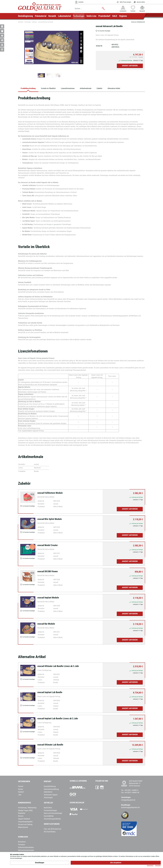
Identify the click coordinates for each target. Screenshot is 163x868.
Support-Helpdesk (24, 819)
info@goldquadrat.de (128, 801)
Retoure (21, 817)
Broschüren (22, 842)
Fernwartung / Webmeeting (27, 808)
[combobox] (90, 9)
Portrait (21, 787)
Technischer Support (51, 795)
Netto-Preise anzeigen (124, 2)
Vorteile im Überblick (51, 89)
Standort (21, 793)
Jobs (20, 795)
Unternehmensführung (51, 790)
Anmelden (79, 2)
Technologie (79, 16)
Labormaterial (65, 16)
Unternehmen (24, 782)
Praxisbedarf (104, 16)
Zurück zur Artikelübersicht (138, 22)
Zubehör (107, 89)
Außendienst (48, 793)
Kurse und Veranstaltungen (53, 814)
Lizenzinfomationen (72, 89)
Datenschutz (150, 865)
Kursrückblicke (49, 817)
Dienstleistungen (52, 825)
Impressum (158, 865)
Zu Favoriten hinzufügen (103, 31)
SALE (115, 16)
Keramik (52, 16)
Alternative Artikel (123, 89)
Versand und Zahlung (25, 825)
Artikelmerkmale (92, 89)
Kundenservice (25, 803)
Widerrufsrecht (23, 828)
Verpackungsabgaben (25, 822)
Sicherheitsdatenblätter (26, 848)
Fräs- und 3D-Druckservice (53, 830)
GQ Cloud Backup (50, 832)
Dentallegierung (25, 16)
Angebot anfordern (130, 66)
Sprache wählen (139, 2)
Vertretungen (48, 798)
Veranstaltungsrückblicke (52, 819)
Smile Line (91, 16)
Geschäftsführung (50, 787)
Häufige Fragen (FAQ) (25, 811)
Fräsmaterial (41, 16)
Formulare (22, 845)
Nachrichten (48, 808)
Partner (21, 790)
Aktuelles (48, 803)
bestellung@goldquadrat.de (130, 808)
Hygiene (123, 16)
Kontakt (48, 782)
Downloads (23, 837)
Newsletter (22, 814)
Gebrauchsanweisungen (26, 851)
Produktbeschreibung (29, 89)
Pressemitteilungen (50, 811)
